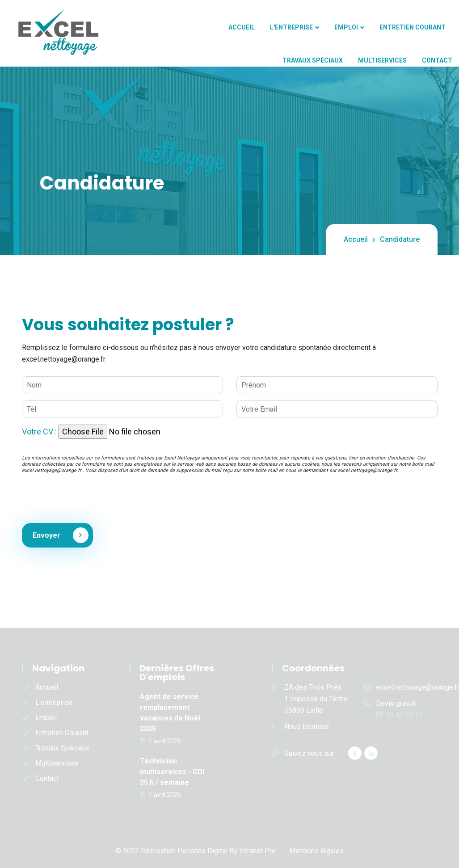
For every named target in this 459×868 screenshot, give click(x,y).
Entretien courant (413, 27)
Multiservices (382, 60)
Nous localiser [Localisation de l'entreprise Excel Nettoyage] (307, 727)
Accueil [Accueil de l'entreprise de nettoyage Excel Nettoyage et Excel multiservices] (242, 27)
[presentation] (90, 498)
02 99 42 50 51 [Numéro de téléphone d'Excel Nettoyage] (400, 715)
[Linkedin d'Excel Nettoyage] (371, 753)
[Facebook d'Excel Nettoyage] (355, 753)
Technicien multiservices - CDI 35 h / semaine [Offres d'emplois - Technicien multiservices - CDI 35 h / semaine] (172, 772)
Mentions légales (316, 851)
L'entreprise (291, 27)
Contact (437, 60)
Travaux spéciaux (313, 60)
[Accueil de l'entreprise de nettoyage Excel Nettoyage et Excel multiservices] (53, 32)
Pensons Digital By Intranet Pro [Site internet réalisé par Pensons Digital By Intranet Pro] (227, 851)
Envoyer (55, 535)
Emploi (346, 27)
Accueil (356, 239)
